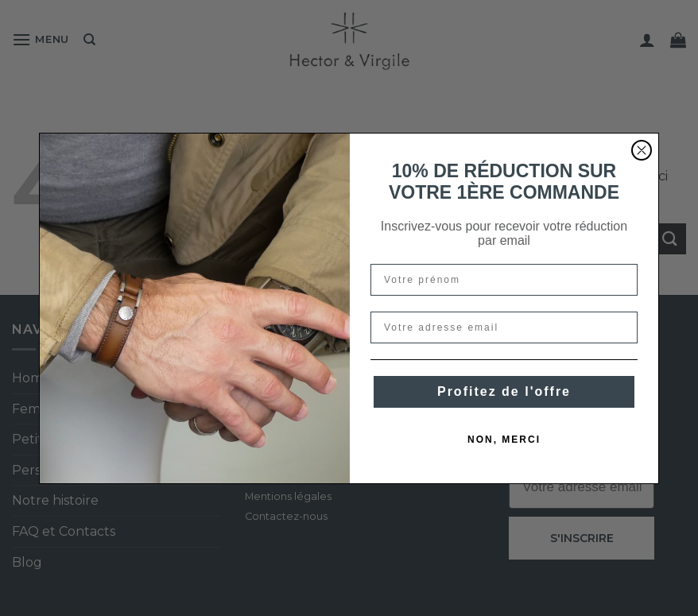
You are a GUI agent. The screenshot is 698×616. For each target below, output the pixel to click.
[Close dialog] (642, 150)
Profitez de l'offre (504, 391)
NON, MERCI (504, 440)
